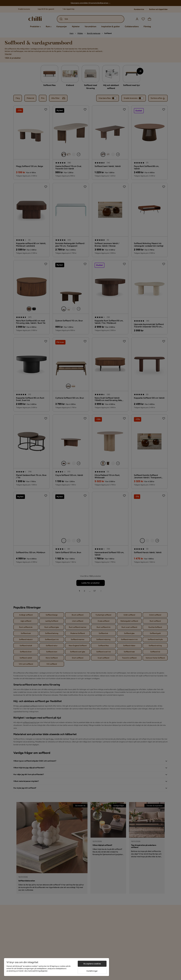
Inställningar (92, 971)
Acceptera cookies (92, 964)
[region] (57, 967)
